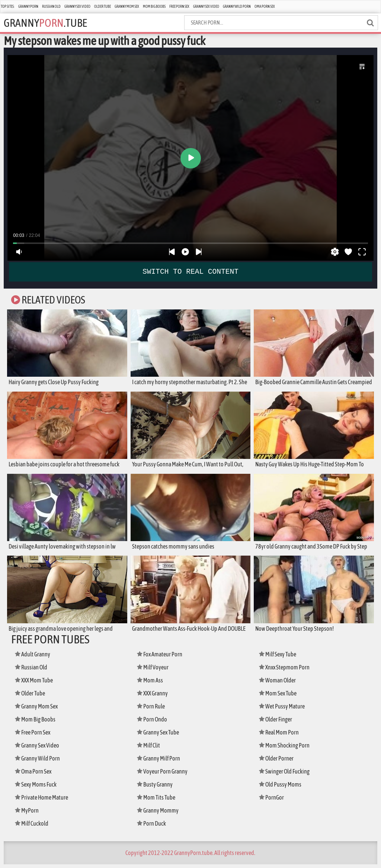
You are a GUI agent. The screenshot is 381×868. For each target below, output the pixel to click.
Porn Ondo (153, 723)
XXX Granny (154, 697)
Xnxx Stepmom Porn (287, 671)
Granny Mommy (160, 814)
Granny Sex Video (77, 7)
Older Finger (278, 723)
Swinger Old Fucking (287, 775)
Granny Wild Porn (237, 7)
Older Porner (278, 762)
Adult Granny (35, 658)
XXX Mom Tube (36, 684)
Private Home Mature (44, 801)
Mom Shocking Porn (286, 749)
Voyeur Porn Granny (164, 775)
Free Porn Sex (179, 7)
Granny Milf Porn (161, 762)
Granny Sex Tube (161, 736)
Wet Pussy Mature (284, 710)
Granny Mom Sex (127, 7)
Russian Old (51, 7)
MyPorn (28, 814)
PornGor (273, 801)
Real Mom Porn (281, 736)
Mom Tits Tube (158, 801)
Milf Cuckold (34, 827)
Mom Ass (151, 684)
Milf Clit (150, 749)
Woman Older (279, 684)
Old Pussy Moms (282, 788)
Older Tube (103, 7)
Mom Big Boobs (154, 7)
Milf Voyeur (154, 671)
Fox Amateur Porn (162, 658)
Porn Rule (152, 710)
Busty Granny (156, 788)
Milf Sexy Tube (280, 658)
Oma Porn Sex (265, 7)
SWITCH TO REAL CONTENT (190, 271)
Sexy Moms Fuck (38, 788)
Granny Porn (28, 7)
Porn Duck (153, 827)
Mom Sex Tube (280, 697)
